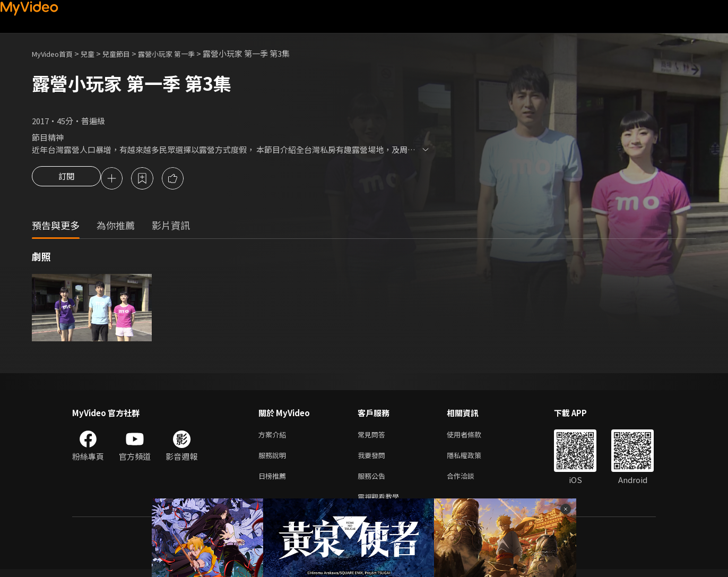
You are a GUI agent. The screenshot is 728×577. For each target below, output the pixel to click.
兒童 (96, 53)
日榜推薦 (274, 481)
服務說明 (274, 459)
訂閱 (66, 179)
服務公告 (374, 481)
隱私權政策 (473, 459)
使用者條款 (473, 437)
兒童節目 (128, 53)
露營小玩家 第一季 (184, 53)
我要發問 (374, 459)
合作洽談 (469, 481)
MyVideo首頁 (56, 53)
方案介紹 (274, 437)
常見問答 (374, 437)
